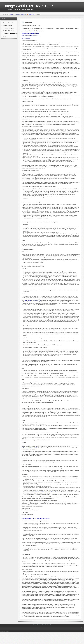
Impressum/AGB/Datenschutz (10, 33)
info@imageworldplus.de (28, 519)
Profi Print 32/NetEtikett (8, 31)
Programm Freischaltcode (9, 23)
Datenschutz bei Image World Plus (30, 33)
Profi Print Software (7, 25)
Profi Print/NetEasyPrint (8, 28)
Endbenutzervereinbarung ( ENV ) (29, 448)
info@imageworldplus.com (43, 519)
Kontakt (5, 36)
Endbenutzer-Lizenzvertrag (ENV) (33, 300)
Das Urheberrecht (26, 38)
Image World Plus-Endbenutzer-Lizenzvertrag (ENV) (44, 492)
